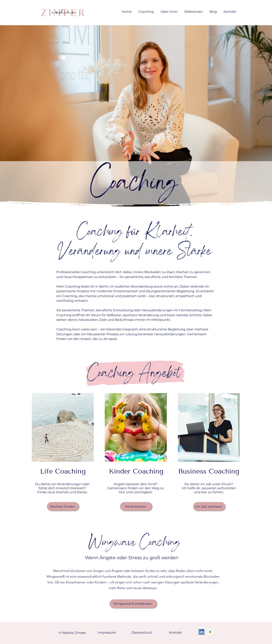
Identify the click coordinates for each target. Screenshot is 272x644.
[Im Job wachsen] (209, 506)
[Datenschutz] (142, 633)
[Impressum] (107, 633)
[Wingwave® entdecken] (133, 604)
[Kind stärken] (136, 506)
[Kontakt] (176, 633)
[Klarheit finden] (63, 506)
